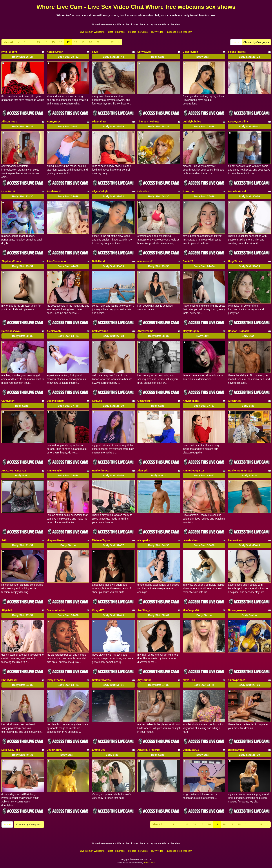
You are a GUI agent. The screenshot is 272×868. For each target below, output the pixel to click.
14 (46, 42)
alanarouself (145, 261)
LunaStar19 (8, 191)
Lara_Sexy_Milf (11, 750)
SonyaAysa (144, 52)
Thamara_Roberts (148, 122)
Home (236, 42)
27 (112, 42)
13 (38, 42)
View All (9, 42)
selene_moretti (237, 52)
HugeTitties (235, 261)
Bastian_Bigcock (239, 331)
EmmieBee (99, 750)
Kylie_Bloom (9, 52)
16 (61, 42)
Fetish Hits (149, 863)
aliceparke (144, 540)
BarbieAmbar (236, 750)
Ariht (4, 540)
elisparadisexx (56, 540)
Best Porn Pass (116, 32)
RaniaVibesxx (100, 471)
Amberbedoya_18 (194, 471)
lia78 (95, 52)
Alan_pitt (143, 471)
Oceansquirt (145, 401)
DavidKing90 (55, 750)
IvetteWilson (236, 540)
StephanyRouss (11, 261)
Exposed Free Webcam (179, 32)
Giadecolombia (56, 610)
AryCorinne (144, 680)
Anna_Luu (189, 191)
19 (83, 42)
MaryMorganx (191, 331)
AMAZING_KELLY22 (14, 471)
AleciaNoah (54, 331)
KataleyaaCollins (238, 122)
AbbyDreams (145, 331)
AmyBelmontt (191, 401)
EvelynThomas (56, 680)
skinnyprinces (237, 680)
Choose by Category (256, 42)
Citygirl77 (98, 610)
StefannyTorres (101, 680)
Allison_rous (9, 122)
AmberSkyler (55, 471)
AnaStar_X (144, 610)
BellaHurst (99, 261)
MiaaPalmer (99, 122)
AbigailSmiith (55, 52)
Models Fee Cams (138, 32)
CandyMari (8, 401)
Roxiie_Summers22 (240, 471)
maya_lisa (189, 680)
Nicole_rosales (237, 610)
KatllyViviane (100, 331)
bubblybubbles (192, 122)
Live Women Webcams (92, 32)
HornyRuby (54, 122)
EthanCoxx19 (191, 750)
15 (53, 42)
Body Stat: (23, 57)
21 (98, 42)
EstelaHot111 (55, 191)
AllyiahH (7, 610)
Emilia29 (188, 261)
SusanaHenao (55, 401)
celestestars (190, 540)
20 (90, 42)
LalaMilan (143, 191)
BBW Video (157, 32)
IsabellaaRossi (237, 191)
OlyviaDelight (100, 191)
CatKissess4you (11, 331)
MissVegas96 (191, 610)
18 (76, 42)
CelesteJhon (190, 52)
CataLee (97, 401)
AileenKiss (235, 401)
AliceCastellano (56, 261)
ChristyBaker (9, 680)
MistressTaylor (101, 540)
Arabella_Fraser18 (149, 750)
